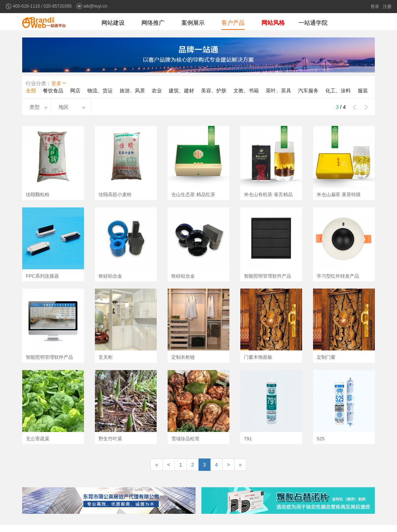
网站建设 (113, 23)
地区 (64, 107)
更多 (59, 83)
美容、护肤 (214, 91)
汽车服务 (308, 91)
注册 (387, 7)
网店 (75, 91)
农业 (157, 91)
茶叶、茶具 (278, 91)
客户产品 (233, 23)
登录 (375, 7)
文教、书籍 (246, 91)
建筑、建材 (181, 91)
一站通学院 (313, 23)
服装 (363, 91)
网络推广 (153, 23)
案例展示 (193, 23)
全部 (31, 91)
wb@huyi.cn (96, 6)
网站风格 (273, 23)
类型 (35, 107)
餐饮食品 (53, 91)
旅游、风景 (132, 91)
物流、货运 (100, 91)
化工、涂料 (338, 91)
